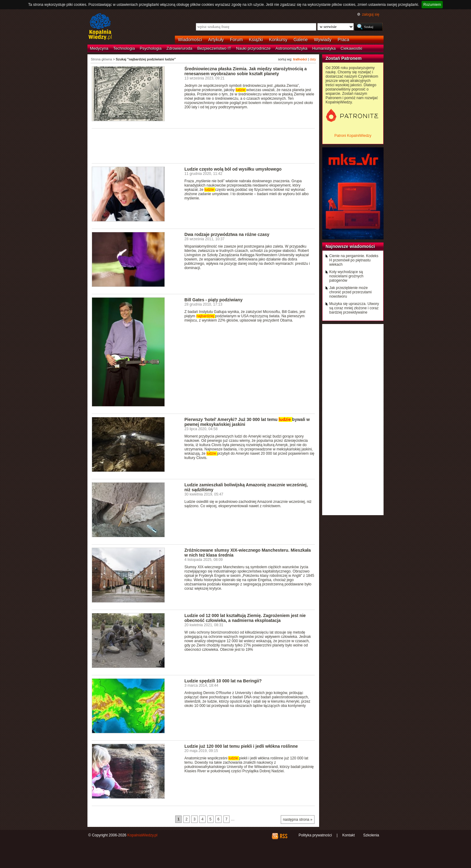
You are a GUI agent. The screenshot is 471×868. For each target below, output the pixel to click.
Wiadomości (190, 40)
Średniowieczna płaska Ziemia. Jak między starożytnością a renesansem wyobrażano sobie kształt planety (246, 71)
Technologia (124, 48)
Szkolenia (371, 835)
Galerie (301, 40)
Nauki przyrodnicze (253, 48)
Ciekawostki (351, 48)
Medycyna (99, 48)
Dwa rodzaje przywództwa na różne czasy (227, 234)
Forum (237, 40)
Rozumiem (432, 5)
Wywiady (323, 40)
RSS (283, 836)
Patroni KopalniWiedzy (353, 136)
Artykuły (216, 40)
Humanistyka (324, 48)
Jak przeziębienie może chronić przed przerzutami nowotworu (350, 292)
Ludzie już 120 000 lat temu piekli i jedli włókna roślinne (241, 746)
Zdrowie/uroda (180, 48)
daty (313, 59)
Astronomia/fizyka (291, 48)
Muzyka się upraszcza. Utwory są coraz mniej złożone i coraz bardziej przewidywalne (354, 308)
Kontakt (348, 835)
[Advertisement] (203, 145)
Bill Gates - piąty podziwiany (213, 300)
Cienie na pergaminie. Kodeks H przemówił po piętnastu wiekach (354, 260)
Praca (344, 40)
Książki (256, 40)
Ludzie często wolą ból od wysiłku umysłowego (233, 169)
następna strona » (298, 820)
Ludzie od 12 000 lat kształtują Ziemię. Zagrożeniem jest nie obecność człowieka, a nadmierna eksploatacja (245, 618)
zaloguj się (371, 14)
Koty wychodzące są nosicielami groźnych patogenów (346, 276)
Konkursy (278, 40)
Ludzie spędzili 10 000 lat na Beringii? (223, 681)
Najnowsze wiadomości (350, 246)
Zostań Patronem (344, 58)
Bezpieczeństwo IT (214, 48)
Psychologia (151, 48)
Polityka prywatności (315, 835)
